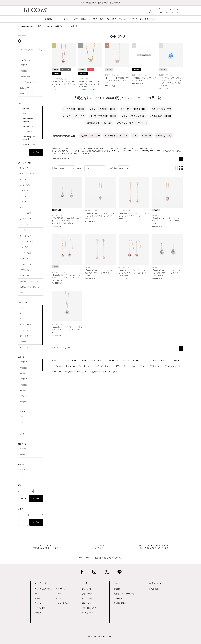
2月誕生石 (24, 368)
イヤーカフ (24, 202)
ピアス (22, 207)
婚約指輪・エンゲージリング (31, 281)
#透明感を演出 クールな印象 (99, 123)
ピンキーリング (26, 190)
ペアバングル (25, 276)
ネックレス (24, 168)
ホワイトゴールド (26, 336)
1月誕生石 (24, 362)
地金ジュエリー (26, 88)
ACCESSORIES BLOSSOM (29, 120)
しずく (22, 428)
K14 (21, 313)
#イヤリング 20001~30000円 (134, 109)
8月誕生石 (24, 402)
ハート (22, 417)
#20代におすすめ (164, 135)
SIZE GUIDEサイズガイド (100, 547)
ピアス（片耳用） (26, 213)
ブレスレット (25, 225)
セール (22, 475)
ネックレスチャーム (27, 173)
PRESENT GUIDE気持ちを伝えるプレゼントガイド (45, 547)
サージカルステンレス (28, 82)
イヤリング (24, 196)
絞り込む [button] (36, 152)
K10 (21, 319)
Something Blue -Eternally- (29, 138)
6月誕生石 (24, 390)
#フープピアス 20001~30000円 (103, 116)
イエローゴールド (26, 330)
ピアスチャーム (26, 219)
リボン (22, 434)
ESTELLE (26, 113)
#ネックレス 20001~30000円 (103, 109)
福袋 (21, 293)
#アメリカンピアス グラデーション (132, 123)
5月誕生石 (24, 71)
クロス (22, 422)
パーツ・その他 (26, 253)
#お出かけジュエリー (90, 135)
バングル (23, 230)
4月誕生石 (24, 65)
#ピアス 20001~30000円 (74, 109)
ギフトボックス (26, 236)
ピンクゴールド (26, 324)
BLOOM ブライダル (31, 126)
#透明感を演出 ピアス (162, 109)
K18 (21, 308)
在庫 (79, 168)
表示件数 (113, 168)
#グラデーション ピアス (74, 116)
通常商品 (23, 449)
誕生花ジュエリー (26, 93)
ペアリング (24, 258)
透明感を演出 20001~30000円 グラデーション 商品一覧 (58, 26)
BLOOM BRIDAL (156, 151)
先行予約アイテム (60, 153)
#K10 (135, 135)
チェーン (23, 179)
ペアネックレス (26, 264)
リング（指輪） (26, 185)
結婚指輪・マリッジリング (30, 287)
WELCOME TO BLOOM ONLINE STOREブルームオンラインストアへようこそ (154, 547)
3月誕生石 (24, 373)
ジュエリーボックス (27, 242)
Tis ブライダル (29, 131)
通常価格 (23, 470)
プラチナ (23, 341)
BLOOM (26, 108)
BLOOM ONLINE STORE (27, 26)
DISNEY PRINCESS (30, 144)
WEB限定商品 (25, 76)
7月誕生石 (24, 396)
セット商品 (24, 247)
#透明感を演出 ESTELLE (161, 116)
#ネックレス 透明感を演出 (134, 116)
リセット (23, 152)
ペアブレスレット (26, 270)
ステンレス (24, 347)
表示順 (54, 168)
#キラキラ (147, 135)
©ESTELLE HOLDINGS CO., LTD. (100, 637)
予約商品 (23, 454)
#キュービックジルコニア (116, 135)
